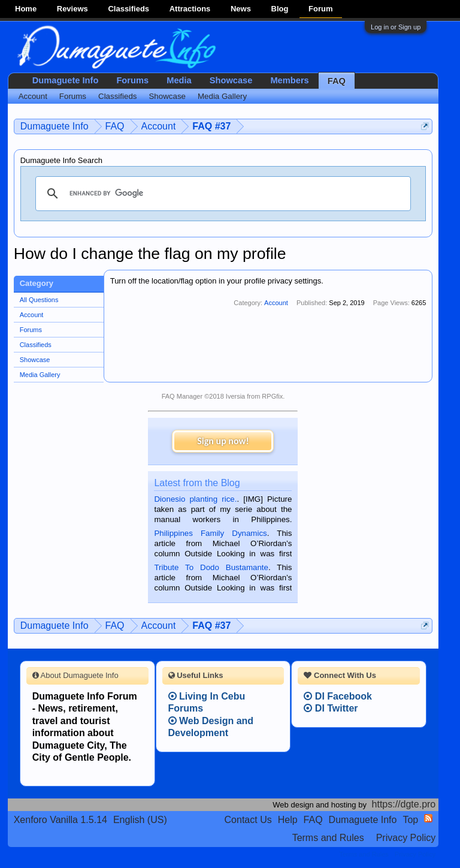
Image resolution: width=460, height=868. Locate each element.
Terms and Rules (328, 838)
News (241, 9)
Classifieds (128, 9)
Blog (280, 9)
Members (289, 80)
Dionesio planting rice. (195, 499)
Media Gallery (40, 375)
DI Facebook (338, 696)
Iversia (235, 396)
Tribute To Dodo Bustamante (211, 567)
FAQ (337, 81)
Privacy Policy (406, 838)
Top (410, 820)
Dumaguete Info (66, 80)
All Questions (39, 300)
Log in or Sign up (396, 27)
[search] (222, 194)
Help (288, 820)
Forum (320, 9)
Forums (31, 330)
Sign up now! (223, 441)
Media (179, 80)
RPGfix (272, 396)
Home (26, 9)
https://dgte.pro (404, 804)
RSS (428, 818)
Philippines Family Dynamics (210, 533)
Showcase (35, 360)
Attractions (190, 9)
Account (32, 315)
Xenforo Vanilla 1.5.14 (60, 820)
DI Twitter (331, 708)
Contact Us (248, 820)
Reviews (72, 9)
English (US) (140, 820)
